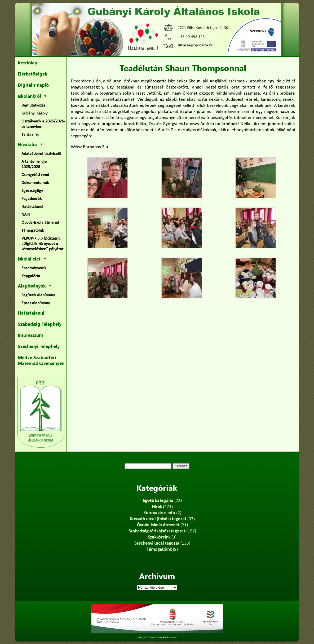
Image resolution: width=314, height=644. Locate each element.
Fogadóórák (32, 199)
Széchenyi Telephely (39, 346)
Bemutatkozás (33, 105)
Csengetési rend (35, 175)
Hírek (157, 507)
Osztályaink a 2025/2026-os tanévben (43, 124)
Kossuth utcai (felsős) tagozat (158, 519)
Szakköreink (159, 537)
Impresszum (30, 335)
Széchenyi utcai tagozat (157, 543)
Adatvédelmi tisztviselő (41, 154)
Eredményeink (34, 268)
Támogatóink (33, 231)
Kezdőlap (28, 63)
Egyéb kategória (158, 501)
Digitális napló (33, 85)
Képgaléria (31, 276)
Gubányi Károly (34, 113)
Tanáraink (30, 135)
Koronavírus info (159, 513)
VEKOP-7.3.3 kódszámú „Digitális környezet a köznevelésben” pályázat (42, 244)
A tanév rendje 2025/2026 (34, 164)
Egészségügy (32, 191)
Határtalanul (32, 207)
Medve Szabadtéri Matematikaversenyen (41, 360)
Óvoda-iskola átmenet (40, 223)
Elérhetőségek (33, 74)
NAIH (26, 215)
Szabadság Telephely (40, 324)
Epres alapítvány (36, 303)
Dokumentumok (35, 183)
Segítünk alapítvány (38, 295)
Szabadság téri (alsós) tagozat (157, 531)
